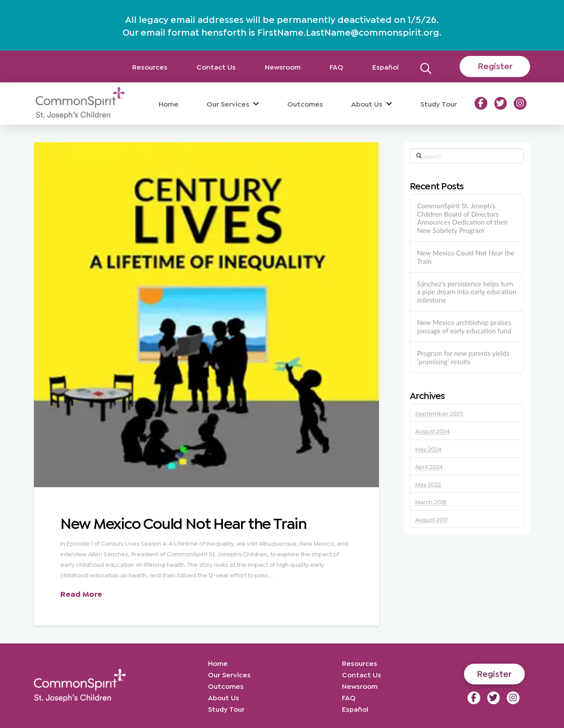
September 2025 (439, 413)
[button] (426, 66)
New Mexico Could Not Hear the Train (184, 522)
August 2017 (431, 519)
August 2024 (432, 431)
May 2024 (428, 449)
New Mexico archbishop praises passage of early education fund (464, 327)
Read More (81, 593)
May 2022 (428, 484)
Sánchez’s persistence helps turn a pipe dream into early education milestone (466, 292)
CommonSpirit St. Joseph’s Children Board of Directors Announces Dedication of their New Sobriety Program (462, 218)
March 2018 (431, 501)
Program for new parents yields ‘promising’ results (463, 357)
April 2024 (429, 466)
